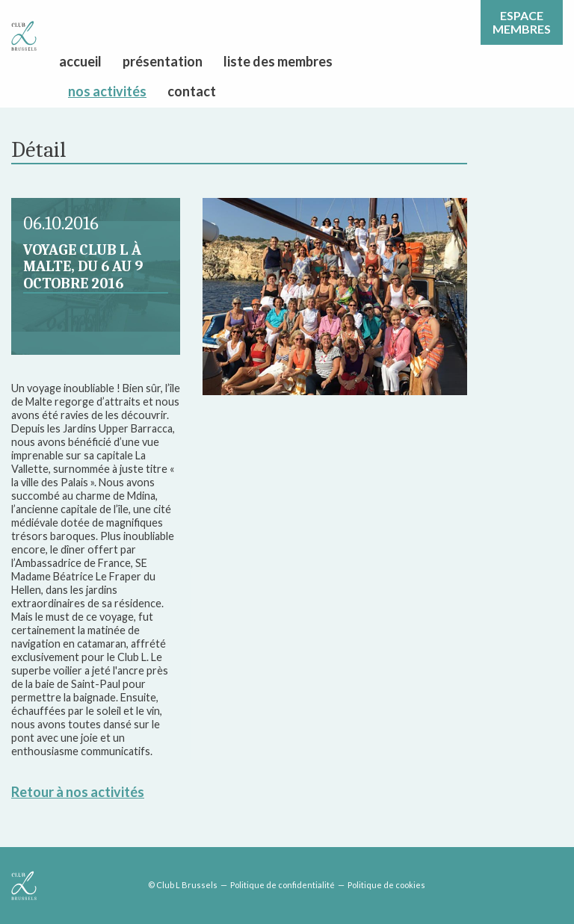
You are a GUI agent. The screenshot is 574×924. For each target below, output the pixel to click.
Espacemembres (522, 22)
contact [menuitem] (192, 91)
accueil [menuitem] (80, 61)
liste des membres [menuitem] (278, 61)
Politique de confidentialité (283, 885)
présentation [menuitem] (163, 61)
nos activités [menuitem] (107, 91)
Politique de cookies (386, 885)
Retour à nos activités (78, 792)
